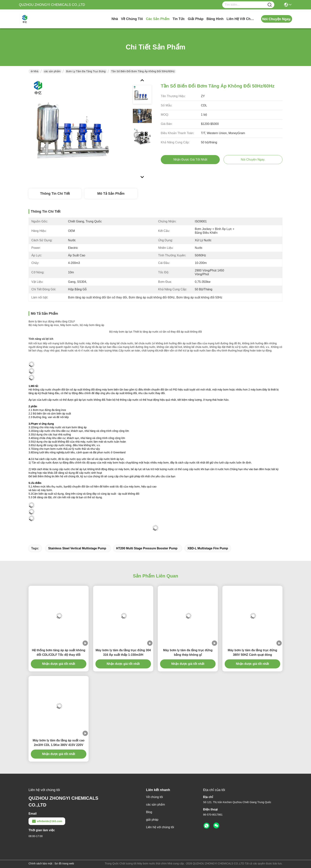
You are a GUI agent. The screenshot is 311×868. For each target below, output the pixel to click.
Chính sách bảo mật (40, 863)
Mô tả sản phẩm (111, 194)
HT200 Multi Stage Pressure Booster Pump (147, 548)
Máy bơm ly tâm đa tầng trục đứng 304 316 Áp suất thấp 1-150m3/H (123, 652)
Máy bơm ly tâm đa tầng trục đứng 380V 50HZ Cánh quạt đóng (252, 652)
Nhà (115, 19)
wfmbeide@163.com (47, 821)
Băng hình (215, 19)
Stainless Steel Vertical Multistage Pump (77, 548)
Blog (149, 812)
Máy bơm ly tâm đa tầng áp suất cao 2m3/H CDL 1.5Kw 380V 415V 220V (59, 743)
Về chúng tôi (132, 19)
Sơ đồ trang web (64, 863)
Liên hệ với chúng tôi (241, 19)
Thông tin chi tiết (55, 194)
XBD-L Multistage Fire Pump (208, 548)
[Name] (270, 5)
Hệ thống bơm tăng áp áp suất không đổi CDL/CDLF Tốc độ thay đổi (59, 652)
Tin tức (179, 19)
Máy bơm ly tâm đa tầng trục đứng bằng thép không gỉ (188, 652)
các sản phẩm (158, 19)
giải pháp (196, 19)
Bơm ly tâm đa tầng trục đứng (86, 71)
